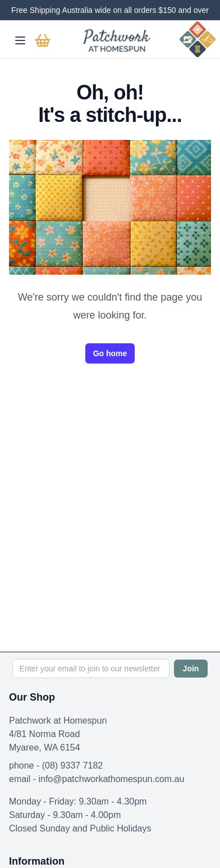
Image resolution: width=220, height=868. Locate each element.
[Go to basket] (43, 40)
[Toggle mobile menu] (20, 40)
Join (191, 669)
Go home (110, 353)
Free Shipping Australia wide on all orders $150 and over (110, 10)
